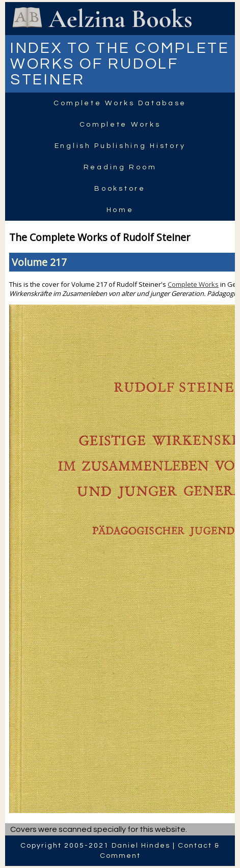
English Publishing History (120, 146)
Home (120, 210)
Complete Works (120, 125)
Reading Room (120, 167)
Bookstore (120, 189)
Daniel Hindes (141, 846)
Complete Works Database (120, 103)
